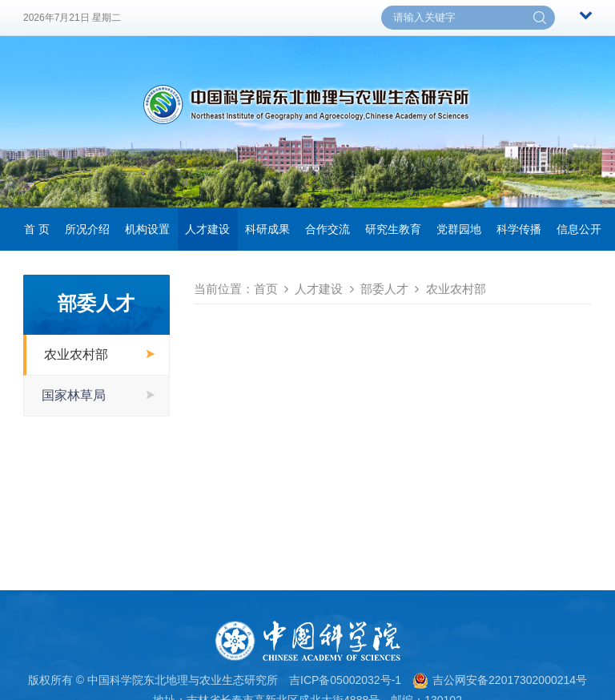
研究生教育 (393, 229)
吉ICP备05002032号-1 (345, 680)
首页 (266, 289)
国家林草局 (74, 395)
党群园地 (459, 229)
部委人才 (384, 289)
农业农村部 (76, 354)
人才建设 (207, 229)
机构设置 (147, 229)
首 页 (37, 229)
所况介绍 (87, 229)
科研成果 (267, 229)
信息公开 (579, 229)
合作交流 (328, 229)
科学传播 (519, 229)
